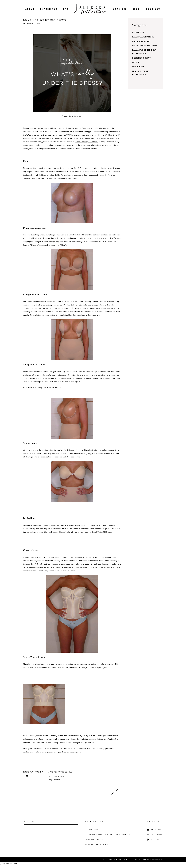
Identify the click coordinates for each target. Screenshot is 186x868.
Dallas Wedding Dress (145, 48)
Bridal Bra (138, 35)
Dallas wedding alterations (86, 145)
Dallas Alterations (143, 40)
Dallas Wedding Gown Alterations (145, 54)
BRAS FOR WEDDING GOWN (45, 23)
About (30, 9)
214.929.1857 (92, 832)
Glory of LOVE (54, 782)
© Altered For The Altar (115, 862)
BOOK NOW (153, 9)
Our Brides (138, 69)
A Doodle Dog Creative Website (146, 862)
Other (136, 65)
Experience (49, 9)
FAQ (66, 9)
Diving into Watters (56, 779)
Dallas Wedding (141, 44)
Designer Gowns (142, 61)
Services (120, 9)
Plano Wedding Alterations (141, 76)
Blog (136, 9)
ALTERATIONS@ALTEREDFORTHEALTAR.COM (108, 837)
